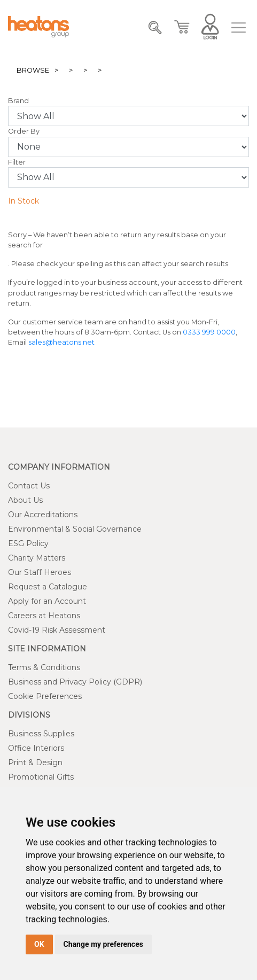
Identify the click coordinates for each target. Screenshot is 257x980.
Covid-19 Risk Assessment (57, 630)
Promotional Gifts (41, 777)
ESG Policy (28, 543)
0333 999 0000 (209, 332)
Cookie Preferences (45, 696)
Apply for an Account (47, 601)
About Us (25, 500)
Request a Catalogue (48, 587)
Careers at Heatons (44, 616)
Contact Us (29, 486)
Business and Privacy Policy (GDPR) (75, 682)
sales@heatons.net (61, 342)
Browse (33, 70)
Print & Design (35, 763)
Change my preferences (103, 944)
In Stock (24, 201)
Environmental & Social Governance (75, 529)
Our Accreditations (43, 515)
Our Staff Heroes (40, 572)
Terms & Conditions (44, 667)
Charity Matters (37, 558)
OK (39, 944)
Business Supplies (41, 734)
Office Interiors (36, 748)
